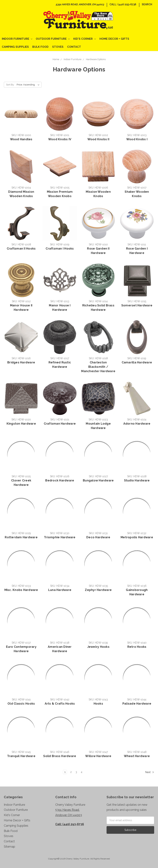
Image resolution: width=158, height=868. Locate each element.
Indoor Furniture (17, 39)
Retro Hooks (137, 647)
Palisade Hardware (137, 704)
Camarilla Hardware (137, 362)
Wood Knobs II (98, 139)
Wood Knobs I (137, 139)
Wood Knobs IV (60, 139)
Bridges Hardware (21, 362)
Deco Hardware (98, 537)
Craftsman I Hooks (60, 249)
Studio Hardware (137, 480)
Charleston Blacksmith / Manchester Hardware (98, 367)
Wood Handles (21, 139)
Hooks (98, 704)
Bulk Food (40, 47)
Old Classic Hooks (21, 704)
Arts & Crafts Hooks (60, 704)
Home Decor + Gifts (114, 39)
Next (150, 772)
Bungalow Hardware (98, 480)
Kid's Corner (85, 39)
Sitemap (9, 847)
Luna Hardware (60, 590)
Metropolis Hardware (137, 537)
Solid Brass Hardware (60, 756)
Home (56, 59)
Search (147, 4)
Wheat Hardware (137, 756)
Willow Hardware (98, 756)
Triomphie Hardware (60, 537)
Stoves (58, 47)
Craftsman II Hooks (21, 249)
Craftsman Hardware (60, 424)
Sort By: (10, 85)
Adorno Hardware (137, 424)
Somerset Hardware (137, 305)
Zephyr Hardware (98, 590)
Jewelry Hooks (98, 647)
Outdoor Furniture (53, 39)
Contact (74, 47)
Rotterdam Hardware (21, 537)
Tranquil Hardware (21, 756)
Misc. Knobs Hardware (21, 590)
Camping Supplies (15, 47)
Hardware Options (96, 59)
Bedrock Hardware (60, 480)
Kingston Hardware (21, 424)
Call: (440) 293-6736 (123, 4)
